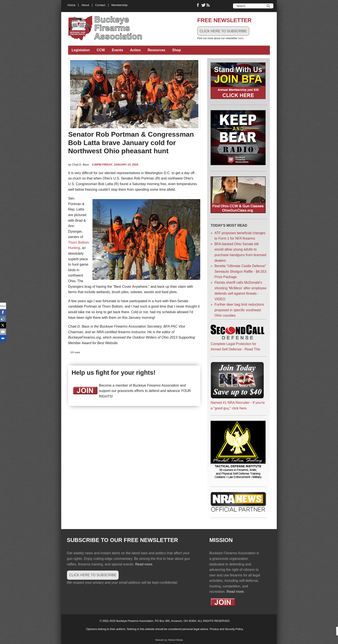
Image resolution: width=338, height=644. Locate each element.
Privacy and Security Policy (226, 629)
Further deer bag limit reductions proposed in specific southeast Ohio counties (239, 310)
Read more (144, 564)
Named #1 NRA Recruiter (230, 403)
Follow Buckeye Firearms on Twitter (203, 5)
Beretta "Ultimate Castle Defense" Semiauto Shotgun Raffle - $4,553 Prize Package (240, 271)
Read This (253, 349)
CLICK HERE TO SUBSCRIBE (223, 31)
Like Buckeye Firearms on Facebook (198, 5)
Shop (177, 50)
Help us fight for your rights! (113, 373)
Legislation (81, 50)
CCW (101, 50)
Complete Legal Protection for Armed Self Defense (237, 344)
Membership (120, 5)
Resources (156, 50)
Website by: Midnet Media (169, 640)
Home (72, 5)
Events (117, 50)
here (241, 38)
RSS (209, 5)
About (85, 5)
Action (135, 50)
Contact (100, 5)
